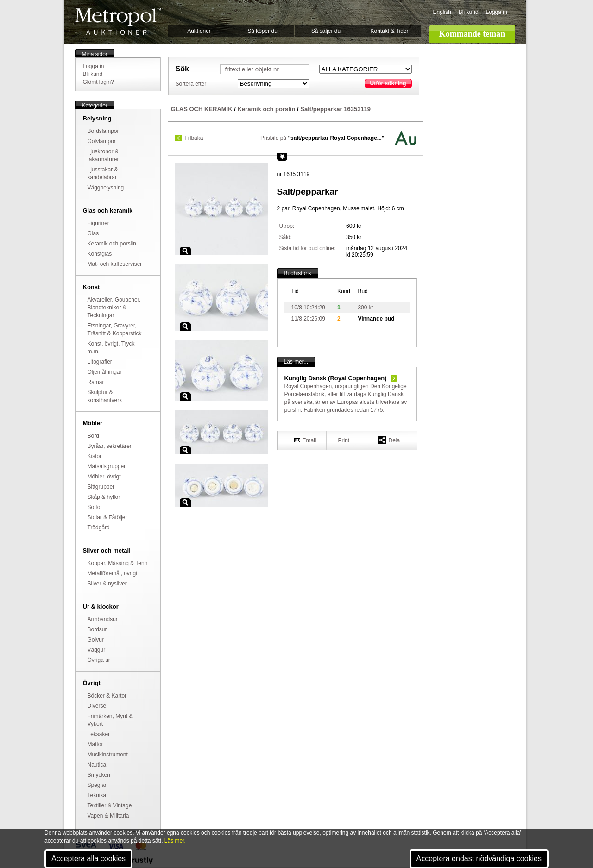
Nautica (97, 765)
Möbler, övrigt (104, 477)
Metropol (118, 22)
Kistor (95, 456)
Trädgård (99, 528)
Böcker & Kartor (107, 696)
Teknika (97, 795)
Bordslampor (103, 131)
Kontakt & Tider (389, 31)
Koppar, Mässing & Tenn (118, 563)
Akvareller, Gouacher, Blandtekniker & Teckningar (114, 308)
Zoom (185, 251)
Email (305, 440)
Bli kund (469, 12)
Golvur (96, 640)
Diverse (97, 706)
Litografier (100, 362)
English (442, 12)
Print (344, 440)
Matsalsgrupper (107, 466)
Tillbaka (194, 138)
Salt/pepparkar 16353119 (335, 109)
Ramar (96, 382)
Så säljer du (326, 31)
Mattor (95, 744)
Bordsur (97, 629)
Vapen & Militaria (108, 816)
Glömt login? (98, 82)
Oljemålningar (105, 372)
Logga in (497, 12)
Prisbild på (322, 138)
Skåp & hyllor (104, 497)
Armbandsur (103, 619)
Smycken (99, 775)
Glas (93, 233)
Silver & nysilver (107, 584)
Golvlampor (102, 141)
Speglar (97, 785)
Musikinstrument (108, 755)
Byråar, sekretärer (110, 446)
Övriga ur (99, 660)
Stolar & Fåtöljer (107, 517)
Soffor (95, 507)
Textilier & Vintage (110, 805)
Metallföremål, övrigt (113, 573)
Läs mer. (175, 841)
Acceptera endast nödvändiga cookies (479, 859)
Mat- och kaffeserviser (115, 264)
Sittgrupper (101, 487)
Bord (93, 436)
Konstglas (100, 254)
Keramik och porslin (112, 244)
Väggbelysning (106, 188)
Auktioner (199, 31)
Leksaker (99, 734)
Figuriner (98, 223)
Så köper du (262, 31)
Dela (389, 440)
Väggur (97, 650)
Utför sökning (388, 83)
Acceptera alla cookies (88, 859)
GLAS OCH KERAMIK (202, 109)
